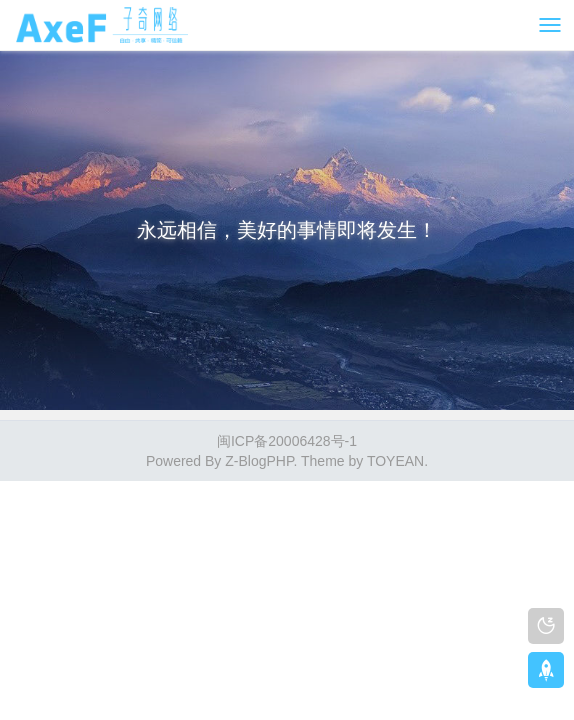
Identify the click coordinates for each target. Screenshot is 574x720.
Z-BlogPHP (259, 461)
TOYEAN (395, 461)
